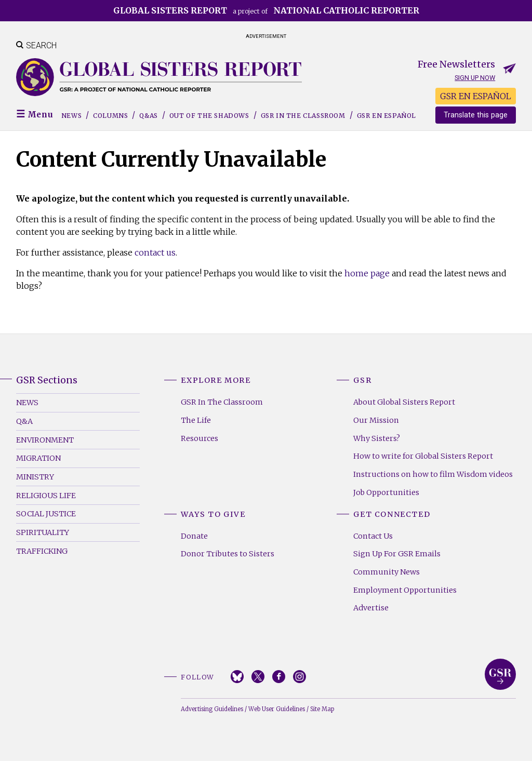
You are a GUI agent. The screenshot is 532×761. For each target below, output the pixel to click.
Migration (38, 458)
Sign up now (475, 78)
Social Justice (46, 514)
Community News (387, 572)
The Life (196, 420)
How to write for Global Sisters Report (423, 456)
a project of (266, 10)
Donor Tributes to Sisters (228, 554)
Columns (110, 116)
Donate (194, 536)
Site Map (322, 709)
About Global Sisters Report (404, 402)
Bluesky (237, 677)
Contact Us (373, 536)
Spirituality (43, 532)
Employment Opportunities (405, 590)
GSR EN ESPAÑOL (476, 96)
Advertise (371, 608)
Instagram (300, 677)
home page (367, 273)
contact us (155, 252)
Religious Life (46, 496)
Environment (45, 440)
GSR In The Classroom (222, 402)
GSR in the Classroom (303, 116)
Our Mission (376, 420)
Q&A (24, 421)
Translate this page (476, 115)
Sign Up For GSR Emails (397, 554)
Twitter (258, 677)
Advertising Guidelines (212, 709)
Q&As (148, 116)
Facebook (279, 677)
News (71, 116)
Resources (199, 438)
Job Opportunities (386, 492)
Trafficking (42, 551)
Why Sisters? (377, 438)
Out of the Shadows (209, 116)
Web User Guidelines (277, 709)
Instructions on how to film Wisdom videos (433, 474)
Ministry (35, 477)
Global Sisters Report (500, 674)
